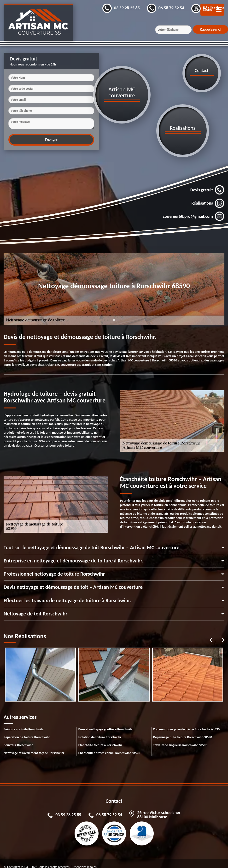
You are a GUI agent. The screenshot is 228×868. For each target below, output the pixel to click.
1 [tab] (114, 315)
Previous (211, 633)
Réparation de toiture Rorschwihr (27, 730)
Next (223, 633)
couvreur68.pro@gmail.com (194, 209)
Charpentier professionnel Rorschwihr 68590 (109, 746)
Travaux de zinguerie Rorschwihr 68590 (180, 738)
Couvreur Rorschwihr (18, 738)
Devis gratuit (207, 183)
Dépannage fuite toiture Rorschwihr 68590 (182, 730)
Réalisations (208, 196)
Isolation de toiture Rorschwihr (100, 730)
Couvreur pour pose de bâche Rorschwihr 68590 (186, 722)
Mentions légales (85, 860)
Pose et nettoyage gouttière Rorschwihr (106, 722)
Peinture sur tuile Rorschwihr (24, 722)
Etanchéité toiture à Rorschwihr (100, 738)
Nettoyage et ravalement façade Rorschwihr (34, 746)
